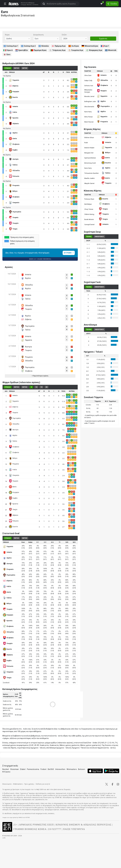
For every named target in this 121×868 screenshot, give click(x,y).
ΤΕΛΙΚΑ (89, 237)
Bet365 (51, 769)
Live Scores (35, 5)
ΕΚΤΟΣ (25, 68)
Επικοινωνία (7, 784)
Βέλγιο (13, 458)
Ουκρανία (14, 475)
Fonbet (43, 769)
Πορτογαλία (15, 418)
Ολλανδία (14, 424)
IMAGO (21, 817)
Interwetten (60, 769)
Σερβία (13, 498)
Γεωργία (13, 481)
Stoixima (23, 3)
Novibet (6, 769)
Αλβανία (13, 515)
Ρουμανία (14, 464)
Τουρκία (13, 413)
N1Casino (6, 772)
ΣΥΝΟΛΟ (8, 68)
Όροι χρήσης (29, 784)
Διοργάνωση (38, 35)
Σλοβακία (14, 447)
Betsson (82, 769)
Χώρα (7, 35)
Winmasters (72, 769)
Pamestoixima (33, 769)
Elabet (23, 769)
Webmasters (18, 784)
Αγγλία (13, 435)
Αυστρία (14, 430)
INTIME (28, 817)
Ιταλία (13, 470)
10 (36, 387)
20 (46, 387)
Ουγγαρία (14, 492)
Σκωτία (13, 527)
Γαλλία (13, 441)
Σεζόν (64, 35)
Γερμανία (14, 401)
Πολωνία (14, 521)
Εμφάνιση (103, 39)
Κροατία (13, 504)
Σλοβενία (14, 453)
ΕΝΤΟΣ (17, 68)
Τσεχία (13, 510)
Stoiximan (15, 769)
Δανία (13, 487)
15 (41, 387)
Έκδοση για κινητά (43, 784)
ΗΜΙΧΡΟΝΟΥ (99, 237)
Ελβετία (13, 407)
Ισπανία (13, 395)
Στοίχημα (23, 5)
